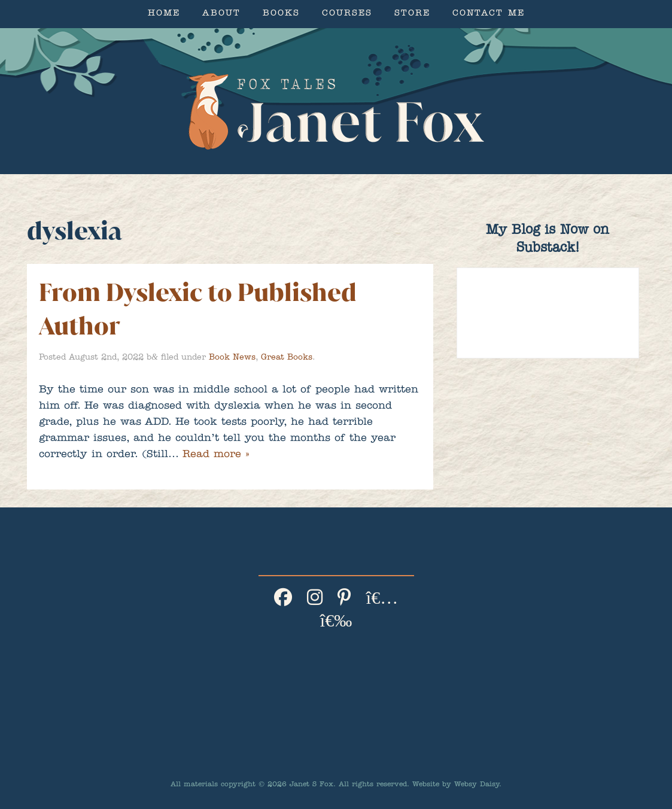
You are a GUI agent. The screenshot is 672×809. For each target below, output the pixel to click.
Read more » (216, 455)
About (221, 14)
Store (412, 14)
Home (164, 14)
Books (281, 14)
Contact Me (489, 14)
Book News (232, 358)
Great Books (287, 358)
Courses (347, 14)
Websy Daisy (477, 785)
